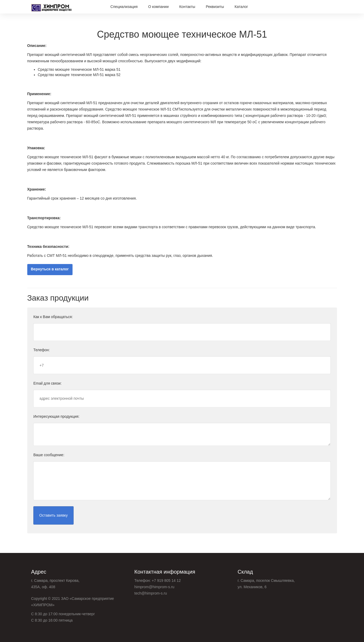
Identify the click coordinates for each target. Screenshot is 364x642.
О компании (158, 7)
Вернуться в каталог (50, 269)
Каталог (241, 7)
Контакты (187, 7)
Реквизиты (215, 7)
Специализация (124, 7)
